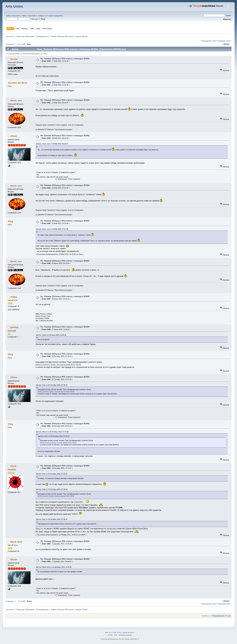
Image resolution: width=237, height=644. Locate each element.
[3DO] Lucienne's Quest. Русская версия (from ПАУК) (58, 365)
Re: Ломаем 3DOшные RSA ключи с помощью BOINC (65, 59)
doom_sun (16, 100)
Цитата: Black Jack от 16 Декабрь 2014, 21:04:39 (54, 567)
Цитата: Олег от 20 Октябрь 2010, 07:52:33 (52, 474)
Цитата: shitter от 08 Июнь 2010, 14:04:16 (51, 335)
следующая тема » (224, 41)
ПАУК (13, 466)
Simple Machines (128, 632)
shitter (14, 297)
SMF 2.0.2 (109, 632)
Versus (14, 59)
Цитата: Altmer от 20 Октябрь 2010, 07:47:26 (52, 432)
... (17, 44)
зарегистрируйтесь (56, 16)
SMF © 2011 (118, 632)
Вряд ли (39, 529)
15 (19, 44)
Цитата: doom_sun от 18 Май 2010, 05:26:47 (52, 144)
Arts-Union (14, 6)
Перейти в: (205, 616)
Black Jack (16, 542)
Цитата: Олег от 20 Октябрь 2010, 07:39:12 (52, 385)
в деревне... (79, 502)
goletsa (14, 327)
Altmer (14, 136)
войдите (41, 16)
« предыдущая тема (208, 41)
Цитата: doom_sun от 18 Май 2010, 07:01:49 (52, 229)
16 (21, 44)
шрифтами (111, 529)
